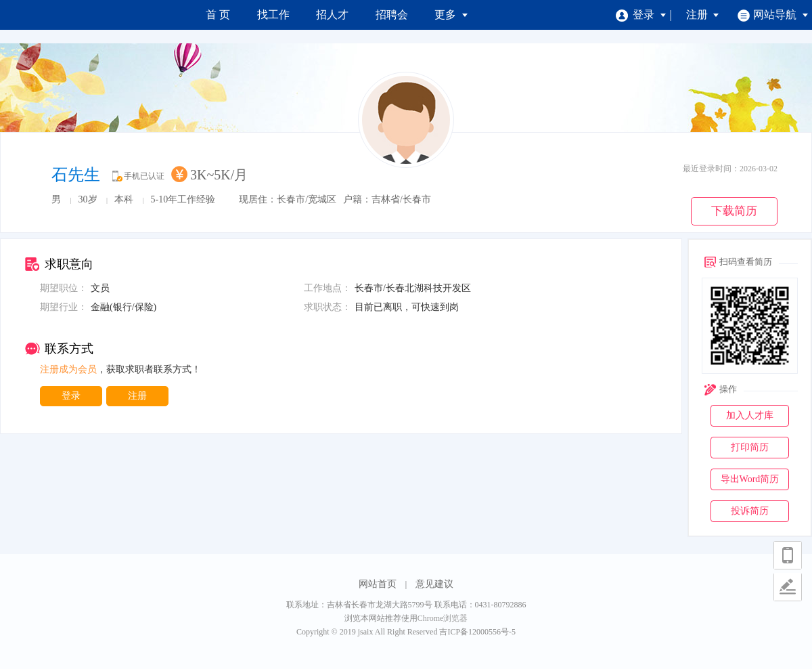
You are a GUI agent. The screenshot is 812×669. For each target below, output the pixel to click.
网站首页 (378, 584)
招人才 (332, 15)
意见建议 (434, 584)
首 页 (218, 15)
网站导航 (773, 15)
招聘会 (392, 15)
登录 (641, 15)
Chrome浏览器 (443, 618)
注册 (703, 15)
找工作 (273, 15)
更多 (451, 15)
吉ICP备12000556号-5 (477, 632)
